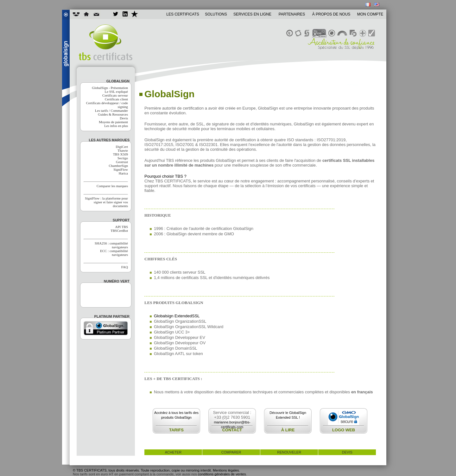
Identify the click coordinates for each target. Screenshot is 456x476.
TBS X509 (120, 154)
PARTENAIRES (292, 14)
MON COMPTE (370, 14)
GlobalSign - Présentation (110, 88)
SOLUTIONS (216, 14)
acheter (173, 452)
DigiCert (122, 147)
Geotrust (122, 162)
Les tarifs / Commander (111, 111)
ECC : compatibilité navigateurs (114, 253)
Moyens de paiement (113, 122)
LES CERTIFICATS (183, 14)
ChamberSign (119, 166)
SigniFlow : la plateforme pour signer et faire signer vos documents (106, 202)
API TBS (122, 227)
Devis (124, 118)
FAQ (125, 267)
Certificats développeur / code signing (107, 105)
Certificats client (116, 99)
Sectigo (123, 158)
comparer (231, 452)
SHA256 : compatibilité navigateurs (111, 245)
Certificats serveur (115, 95)
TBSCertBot (119, 231)
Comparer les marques (112, 186)
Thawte (123, 150)
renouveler (289, 452)
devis (347, 452)
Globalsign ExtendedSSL (177, 316)
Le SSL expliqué (116, 92)
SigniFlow (121, 169)
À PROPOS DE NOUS (331, 14)
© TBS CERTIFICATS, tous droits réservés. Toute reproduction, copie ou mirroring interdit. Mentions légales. (156, 470)
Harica (123, 173)
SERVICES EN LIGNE (252, 14)
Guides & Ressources (113, 114)
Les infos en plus (116, 126)
